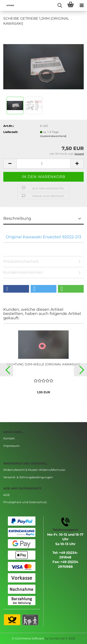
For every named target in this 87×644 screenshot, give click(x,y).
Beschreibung (17, 218)
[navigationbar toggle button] (82, 5)
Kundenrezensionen (23, 272)
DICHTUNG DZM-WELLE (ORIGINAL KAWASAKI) (43, 364)
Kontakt (9, 438)
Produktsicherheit (21, 261)
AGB (6, 495)
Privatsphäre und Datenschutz (25, 502)
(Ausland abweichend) (53, 136)
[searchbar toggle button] (60, 5)
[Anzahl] (43, 164)
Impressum (11, 446)
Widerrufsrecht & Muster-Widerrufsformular (34, 470)
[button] (16, 289)
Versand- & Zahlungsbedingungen (28, 477)
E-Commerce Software (28, 638)
